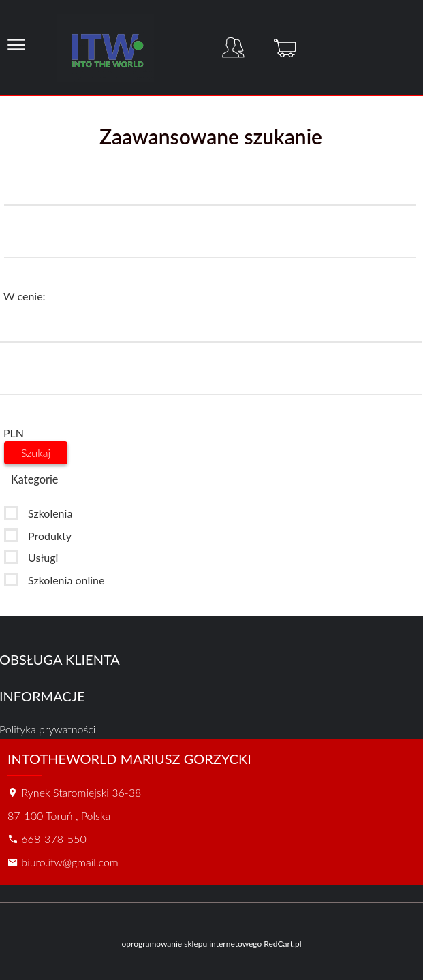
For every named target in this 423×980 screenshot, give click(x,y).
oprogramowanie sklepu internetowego (191, 944)
